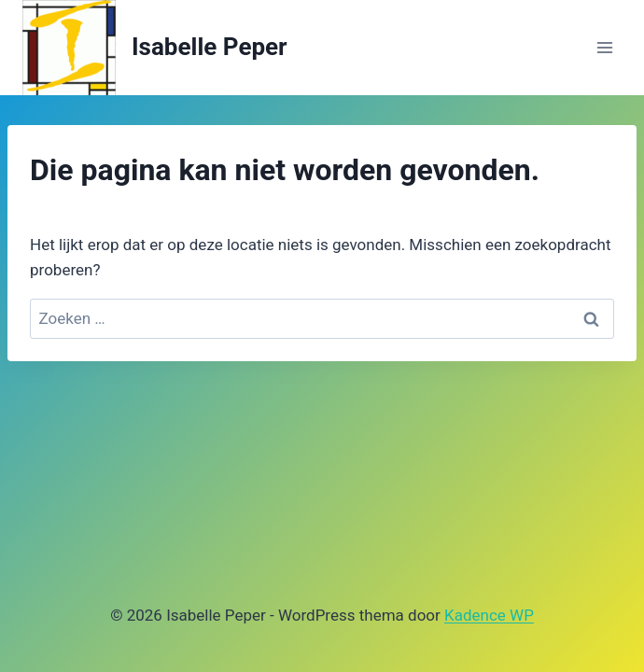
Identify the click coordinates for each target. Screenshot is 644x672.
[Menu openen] (604, 47)
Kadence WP (489, 615)
